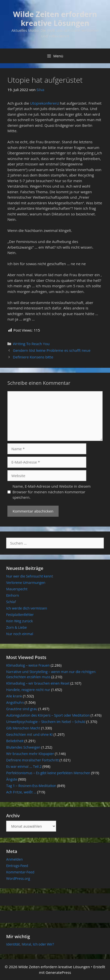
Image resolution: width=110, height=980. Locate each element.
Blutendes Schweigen (23, 747)
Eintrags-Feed (17, 866)
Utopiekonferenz (45, 103)
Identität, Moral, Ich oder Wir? (30, 944)
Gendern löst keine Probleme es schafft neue (52, 350)
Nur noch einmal (20, 634)
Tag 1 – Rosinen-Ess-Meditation (31, 786)
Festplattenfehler (20, 615)
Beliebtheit (15, 741)
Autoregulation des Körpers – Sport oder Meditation (48, 715)
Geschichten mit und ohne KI (29, 734)
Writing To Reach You (31, 344)
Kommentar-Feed (20, 872)
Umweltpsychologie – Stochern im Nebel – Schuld (46, 722)
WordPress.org (18, 878)
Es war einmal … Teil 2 (24, 766)
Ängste (12, 779)
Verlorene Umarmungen (26, 583)
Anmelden (14, 859)
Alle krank (14, 696)
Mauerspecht (17, 589)
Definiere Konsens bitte (33, 357)
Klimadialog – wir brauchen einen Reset (38, 683)
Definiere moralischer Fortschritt (32, 760)
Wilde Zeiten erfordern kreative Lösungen (55, 19)
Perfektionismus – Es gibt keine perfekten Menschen (48, 773)
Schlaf (11, 602)
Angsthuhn (15, 702)
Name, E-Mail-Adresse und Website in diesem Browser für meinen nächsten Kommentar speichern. (52, 492)
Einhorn (12, 595)
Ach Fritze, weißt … (21, 792)
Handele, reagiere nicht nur (28, 690)
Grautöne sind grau (22, 709)
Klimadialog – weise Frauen (28, 665)
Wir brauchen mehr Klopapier (30, 754)
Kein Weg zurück (20, 621)
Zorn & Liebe (16, 627)
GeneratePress (58, 972)
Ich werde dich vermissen (27, 608)
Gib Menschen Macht (23, 728)
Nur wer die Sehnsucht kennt (30, 576)
